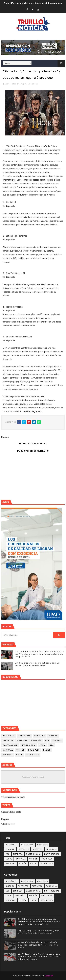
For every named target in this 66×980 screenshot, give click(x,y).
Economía (36, 741)
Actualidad (25, 736)
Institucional (29, 745)
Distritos (22, 741)
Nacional (34, 84)
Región (47, 750)
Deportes (8, 741)
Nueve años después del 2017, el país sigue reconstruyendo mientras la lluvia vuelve (38, 945)
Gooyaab (49, 976)
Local (43, 745)
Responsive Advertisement (33, 777)
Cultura (53, 736)
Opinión (21, 750)
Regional (8, 755)
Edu (47, 741)
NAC (52, 745)
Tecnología (33, 755)
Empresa (57, 741)
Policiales (34, 750)
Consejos (40, 736)
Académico (9, 736)
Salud (19, 755)
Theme (27, 976)
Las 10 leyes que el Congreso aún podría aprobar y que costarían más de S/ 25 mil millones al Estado (39, 957)
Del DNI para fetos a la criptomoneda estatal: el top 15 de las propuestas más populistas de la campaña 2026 (40, 654)
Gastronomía (10, 745)
